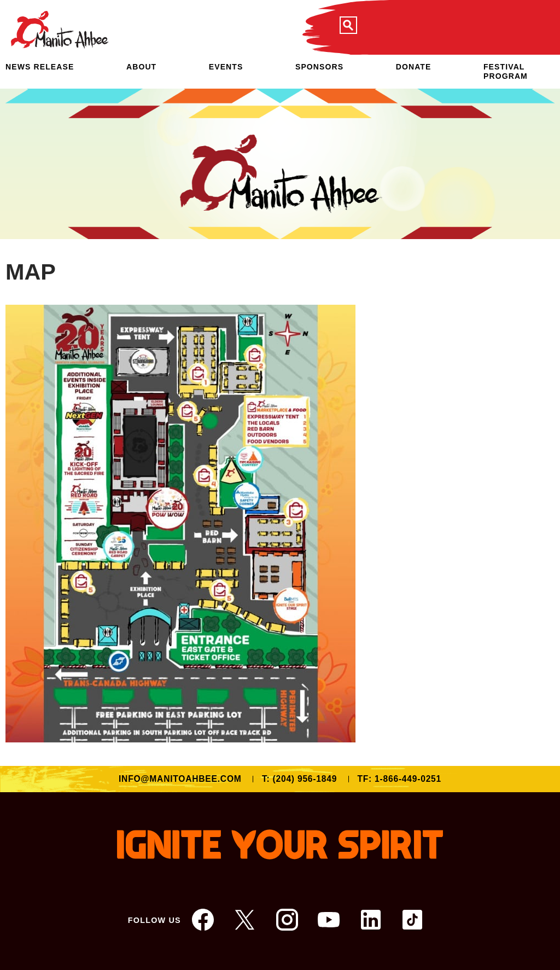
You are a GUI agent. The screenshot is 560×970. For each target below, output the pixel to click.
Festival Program (506, 71)
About (141, 67)
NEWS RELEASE (40, 67)
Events (226, 67)
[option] (280, 164)
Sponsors (319, 67)
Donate (414, 67)
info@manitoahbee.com (180, 779)
